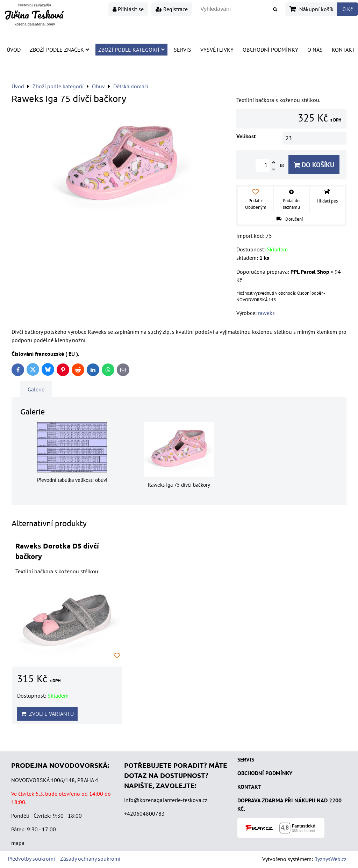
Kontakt (343, 50)
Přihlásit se (128, 9)
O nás (315, 50)
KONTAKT (249, 787)
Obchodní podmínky (270, 50)
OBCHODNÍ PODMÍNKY (265, 773)
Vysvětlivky (217, 50)
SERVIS (246, 759)
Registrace (172, 9)
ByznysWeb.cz (330, 859)
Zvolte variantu (47, 714)
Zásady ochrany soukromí (90, 859)
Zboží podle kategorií (131, 50)
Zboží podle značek (59, 50)
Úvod (14, 50)
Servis (182, 50)
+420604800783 (144, 814)
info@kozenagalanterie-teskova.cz (166, 800)
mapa (18, 843)
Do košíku (314, 165)
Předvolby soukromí (31, 859)
